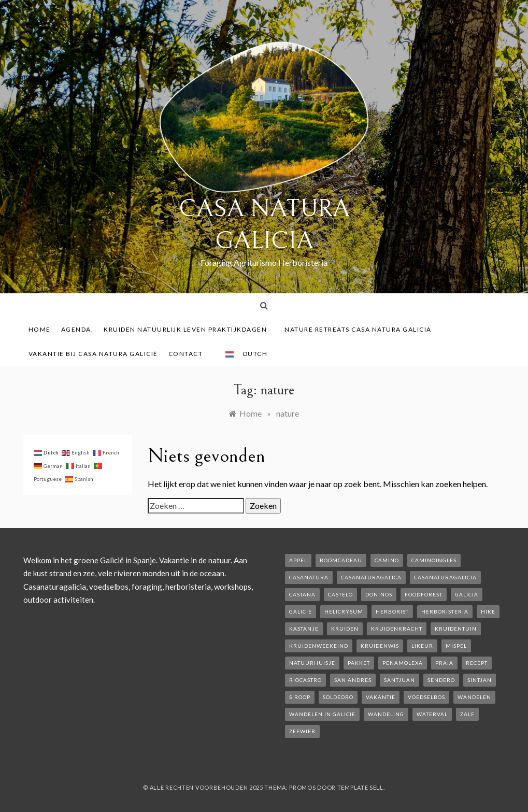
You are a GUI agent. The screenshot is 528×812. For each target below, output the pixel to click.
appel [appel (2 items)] (298, 560)
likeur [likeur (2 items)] (422, 646)
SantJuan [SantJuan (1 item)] (399, 680)
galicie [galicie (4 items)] (301, 611)
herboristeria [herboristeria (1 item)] (445, 611)
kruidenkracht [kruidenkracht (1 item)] (397, 629)
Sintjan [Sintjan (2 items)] (480, 680)
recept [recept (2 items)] (477, 663)
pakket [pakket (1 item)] (359, 663)
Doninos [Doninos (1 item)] (379, 594)
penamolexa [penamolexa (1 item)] (403, 663)
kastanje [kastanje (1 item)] (304, 629)
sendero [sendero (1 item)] (441, 680)
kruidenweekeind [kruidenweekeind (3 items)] (319, 646)
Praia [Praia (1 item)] (444, 663)
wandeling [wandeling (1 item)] (386, 714)
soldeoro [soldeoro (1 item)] (338, 697)
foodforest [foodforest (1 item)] (424, 594)
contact (189, 354)
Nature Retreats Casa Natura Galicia (362, 329)
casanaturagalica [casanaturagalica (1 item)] (371, 577)
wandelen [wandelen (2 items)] (474, 697)
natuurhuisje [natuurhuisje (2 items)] (312, 663)
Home (40, 329)
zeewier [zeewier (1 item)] (302, 731)
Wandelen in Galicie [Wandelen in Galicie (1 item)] (322, 714)
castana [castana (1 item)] (302, 594)
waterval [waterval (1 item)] (432, 714)
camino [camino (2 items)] (387, 560)
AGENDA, (77, 329)
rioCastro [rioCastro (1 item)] (305, 680)
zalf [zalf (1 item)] (467, 714)
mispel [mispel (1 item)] (456, 646)
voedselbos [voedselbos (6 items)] (426, 697)
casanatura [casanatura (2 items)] (309, 577)
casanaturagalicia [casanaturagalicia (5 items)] (445, 577)
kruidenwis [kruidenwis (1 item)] (380, 646)
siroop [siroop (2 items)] (300, 697)
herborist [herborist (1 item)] (392, 611)
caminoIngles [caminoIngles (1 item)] (434, 560)
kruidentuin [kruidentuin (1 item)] (456, 629)
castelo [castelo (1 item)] (340, 594)
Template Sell (360, 787)
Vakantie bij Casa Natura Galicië (93, 354)
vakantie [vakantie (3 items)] (381, 697)
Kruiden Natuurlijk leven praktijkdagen (189, 329)
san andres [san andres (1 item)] (353, 680)
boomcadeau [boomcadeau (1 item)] (341, 560)
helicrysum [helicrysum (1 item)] (344, 611)
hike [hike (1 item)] (488, 611)
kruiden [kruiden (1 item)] (345, 629)
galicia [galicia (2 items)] (467, 594)
